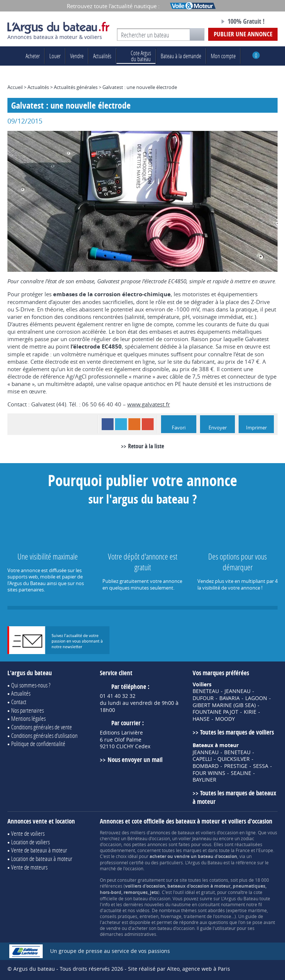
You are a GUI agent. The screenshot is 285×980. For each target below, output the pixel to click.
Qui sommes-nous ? (31, 685)
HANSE (201, 719)
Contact (19, 702)
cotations (219, 880)
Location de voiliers (30, 842)
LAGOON (256, 698)
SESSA (261, 766)
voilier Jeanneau (195, 838)
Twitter (121, 424)
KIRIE (250, 712)
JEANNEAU (237, 691)
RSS (134, 424)
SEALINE (241, 773)
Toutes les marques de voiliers (237, 732)
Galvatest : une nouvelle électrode (140, 87)
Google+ (148, 424)
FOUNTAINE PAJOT (215, 712)
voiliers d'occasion (220, 832)
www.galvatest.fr (149, 404)
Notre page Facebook (201, 22)
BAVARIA (230, 698)
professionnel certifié (122, 862)
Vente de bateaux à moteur (39, 850)
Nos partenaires (27, 710)
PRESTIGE (236, 766)
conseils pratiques (119, 916)
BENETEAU (206, 691)
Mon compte (223, 56)
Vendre (77, 56)
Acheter (33, 56)
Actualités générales (76, 87)
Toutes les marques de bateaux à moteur (234, 797)
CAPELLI (202, 759)
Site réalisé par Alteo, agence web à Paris (179, 969)
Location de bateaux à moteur (42, 859)
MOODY (225, 719)
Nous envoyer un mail (135, 760)
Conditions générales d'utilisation (44, 735)
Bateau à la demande (181, 56)
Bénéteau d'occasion (149, 838)
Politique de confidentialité (38, 744)
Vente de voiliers (28, 833)
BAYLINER (204, 780)
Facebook (108, 424)
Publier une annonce (243, 34)
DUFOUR (203, 698)
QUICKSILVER (234, 759)
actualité (112, 910)
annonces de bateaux (172, 832)
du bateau (136, 56)
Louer (55, 56)
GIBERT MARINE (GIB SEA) (224, 705)
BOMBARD (206, 766)
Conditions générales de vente (42, 727)
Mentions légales (28, 718)
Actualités (102, 56)
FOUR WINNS (209, 773)
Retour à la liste (146, 446)
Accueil (15, 87)
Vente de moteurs (29, 867)
